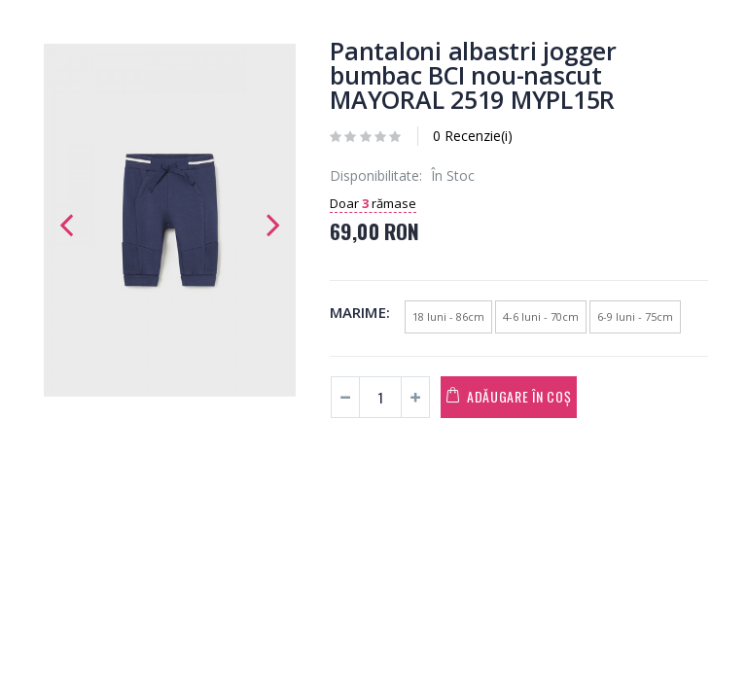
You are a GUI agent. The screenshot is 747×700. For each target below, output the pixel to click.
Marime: (360, 312)
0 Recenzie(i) (473, 136)
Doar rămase (373, 203)
